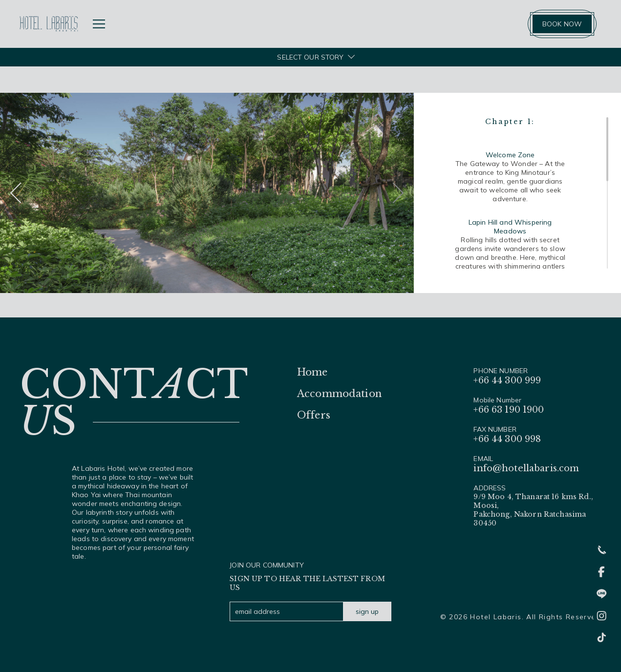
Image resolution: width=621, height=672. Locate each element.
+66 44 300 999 (507, 380)
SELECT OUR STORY (310, 57)
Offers (314, 415)
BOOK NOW (562, 24)
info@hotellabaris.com (526, 468)
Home (312, 372)
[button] (393, 193)
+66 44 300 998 (507, 439)
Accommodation (339, 394)
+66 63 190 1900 (509, 410)
